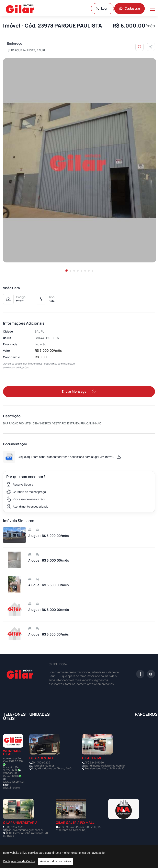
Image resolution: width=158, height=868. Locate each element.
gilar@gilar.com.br (43, 766)
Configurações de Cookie (19, 861)
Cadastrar (130, 8)
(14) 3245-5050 (94, 762)
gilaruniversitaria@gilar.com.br (24, 830)
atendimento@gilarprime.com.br (105, 766)
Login (102, 8)
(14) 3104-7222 (41, 762)
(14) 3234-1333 (14, 827)
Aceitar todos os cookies (56, 861)
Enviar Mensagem (79, 392)
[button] (67, 271)
